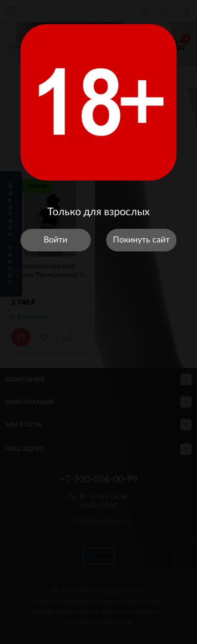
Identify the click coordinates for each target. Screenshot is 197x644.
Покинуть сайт (141, 240)
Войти (55, 240)
